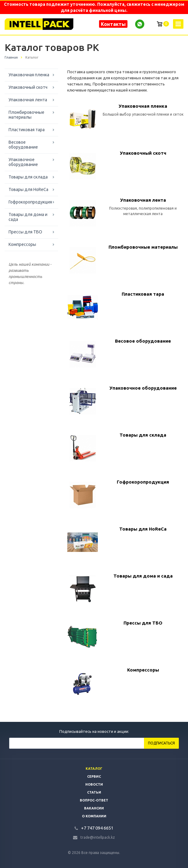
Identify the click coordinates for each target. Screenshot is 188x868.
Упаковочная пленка (29, 75)
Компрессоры (22, 244)
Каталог (94, 769)
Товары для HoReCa (28, 189)
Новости (94, 784)
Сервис (94, 776)
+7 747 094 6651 (97, 828)
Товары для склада (28, 177)
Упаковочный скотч (28, 87)
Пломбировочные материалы (26, 115)
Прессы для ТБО (25, 232)
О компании (94, 816)
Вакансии (94, 808)
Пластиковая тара (27, 130)
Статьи (94, 792)
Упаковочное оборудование (23, 162)
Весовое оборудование (23, 145)
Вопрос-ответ (94, 800)
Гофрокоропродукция (30, 202)
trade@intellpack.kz (98, 837)
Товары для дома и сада (28, 217)
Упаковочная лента (28, 100)
